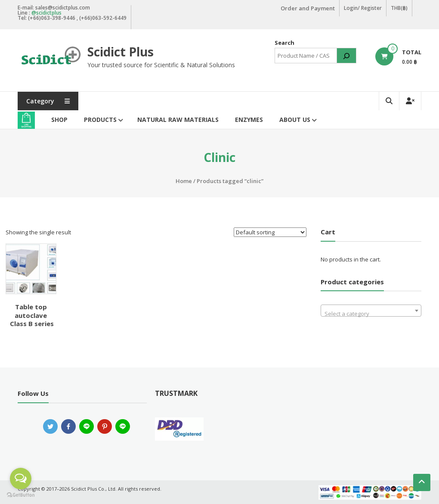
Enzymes (249, 120)
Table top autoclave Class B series (31, 315)
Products (100, 120)
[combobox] (371, 311)
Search (284, 43)
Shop (59, 120)
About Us (295, 120)
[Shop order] (270, 232)
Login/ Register (363, 8)
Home (184, 181)
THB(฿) (399, 8)
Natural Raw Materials (178, 120)
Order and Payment (308, 8)
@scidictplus (46, 13)
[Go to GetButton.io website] (21, 495)
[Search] (346, 56)
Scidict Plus (121, 52)
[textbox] (371, 314)
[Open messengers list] (21, 479)
